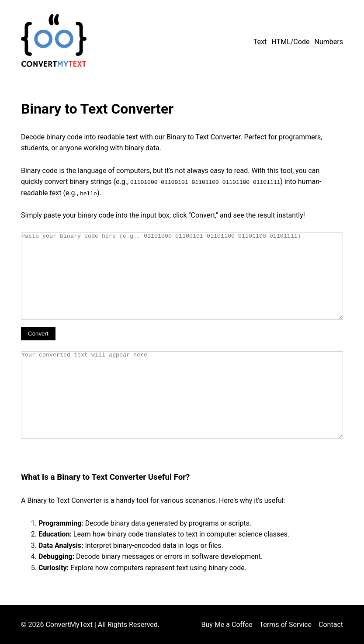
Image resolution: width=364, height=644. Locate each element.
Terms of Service (285, 624)
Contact (331, 624)
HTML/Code (290, 42)
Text (260, 42)
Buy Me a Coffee (227, 624)
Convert (38, 333)
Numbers (329, 42)
